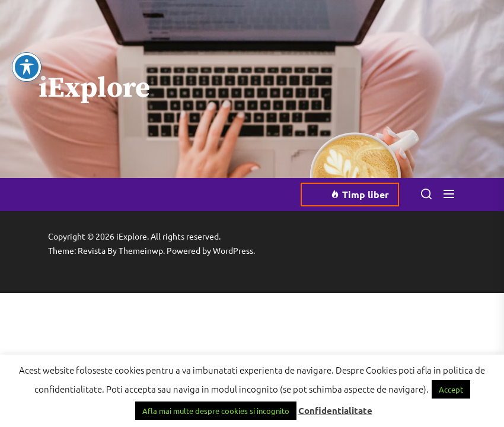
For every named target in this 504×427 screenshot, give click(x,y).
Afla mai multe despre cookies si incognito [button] (216, 411)
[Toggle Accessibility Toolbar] (27, 54)
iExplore (94, 89)
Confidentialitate (335, 410)
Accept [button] (451, 389)
